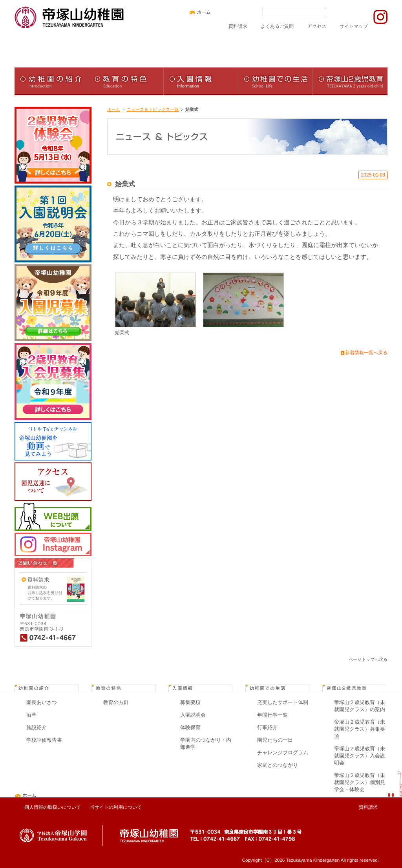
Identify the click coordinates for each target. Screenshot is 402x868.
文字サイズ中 (236, 12)
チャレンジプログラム (283, 752)
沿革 (31, 715)
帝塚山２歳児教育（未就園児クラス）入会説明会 (360, 756)
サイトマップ (354, 26)
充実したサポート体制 (283, 702)
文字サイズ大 (249, 12)
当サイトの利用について (116, 807)
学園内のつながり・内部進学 (206, 743)
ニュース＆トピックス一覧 (153, 109)
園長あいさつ (42, 702)
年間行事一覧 (272, 715)
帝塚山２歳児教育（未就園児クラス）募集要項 (360, 729)
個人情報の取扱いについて (53, 807)
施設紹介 (37, 727)
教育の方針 (116, 702)
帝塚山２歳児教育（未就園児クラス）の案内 (360, 706)
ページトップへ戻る (368, 659)
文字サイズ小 (224, 12)
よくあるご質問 (277, 26)
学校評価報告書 (44, 740)
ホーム (114, 109)
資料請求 (238, 26)
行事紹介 (267, 727)
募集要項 (190, 702)
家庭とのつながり (278, 765)
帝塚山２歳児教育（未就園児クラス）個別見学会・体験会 (360, 782)
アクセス (317, 26)
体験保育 (190, 727)
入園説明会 (193, 715)
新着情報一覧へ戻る (366, 353)
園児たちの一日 (275, 740)
